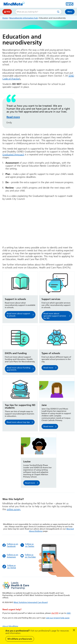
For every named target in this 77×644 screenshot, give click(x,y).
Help (7, 12)
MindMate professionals (20, 639)
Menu (70, 12)
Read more (13, 117)
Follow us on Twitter (27, 545)
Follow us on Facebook (10, 545)
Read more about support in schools (18, 315)
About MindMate (10, 626)
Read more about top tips (18, 422)
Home (5, 18)
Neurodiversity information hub (24, 18)
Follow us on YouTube (28, 556)
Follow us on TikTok (9, 567)
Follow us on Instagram (10, 556)
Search (59, 12)
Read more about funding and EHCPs (19, 369)
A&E (69, 613)
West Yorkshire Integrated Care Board (31, 602)
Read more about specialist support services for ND (55, 316)
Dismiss (74, 630)
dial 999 (55, 613)
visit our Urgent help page (58, 618)
